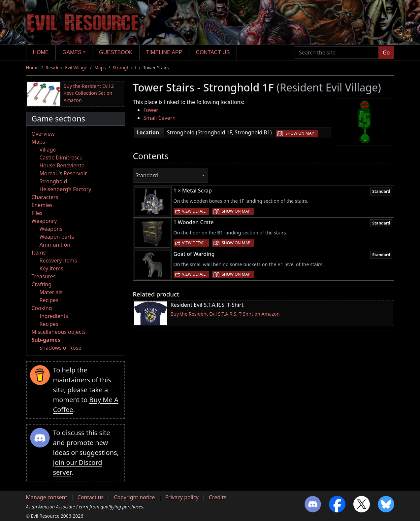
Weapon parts (57, 237)
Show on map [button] (300, 133)
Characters (45, 197)
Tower (151, 110)
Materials (51, 292)
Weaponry (44, 221)
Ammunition (55, 245)
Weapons (51, 229)
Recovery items (58, 260)
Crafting (42, 284)
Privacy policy (182, 497)
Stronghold (125, 68)
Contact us (213, 52)
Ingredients (54, 316)
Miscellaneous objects (59, 332)
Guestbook (116, 52)
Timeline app (164, 52)
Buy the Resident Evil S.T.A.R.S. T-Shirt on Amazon (225, 314)
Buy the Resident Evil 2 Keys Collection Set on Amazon (89, 93)
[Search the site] (337, 52)
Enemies (42, 205)
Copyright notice (134, 497)
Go (386, 52)
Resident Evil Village (66, 68)
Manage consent (47, 497)
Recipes (49, 300)
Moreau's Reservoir (63, 173)
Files (37, 213)
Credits (218, 497)
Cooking (42, 308)
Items (39, 253)
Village (48, 150)
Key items (51, 268)
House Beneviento (62, 165)
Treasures (44, 276)
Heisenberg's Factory (65, 189)
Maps (100, 68)
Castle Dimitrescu (61, 157)
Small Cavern (160, 118)
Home (41, 52)
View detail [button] (194, 211)
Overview (43, 134)
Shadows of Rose (61, 348)
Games (72, 52)
